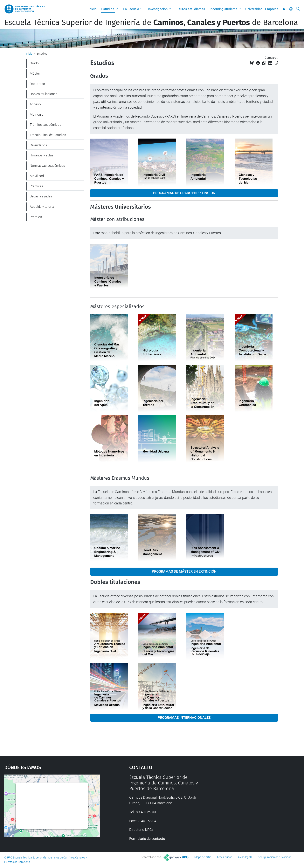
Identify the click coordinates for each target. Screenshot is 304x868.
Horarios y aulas (42, 155)
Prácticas (37, 186)
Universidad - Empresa (262, 9)
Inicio (93, 9)
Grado (34, 63)
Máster (35, 73)
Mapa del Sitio (203, 857)
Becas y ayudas (41, 196)
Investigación (158, 9)
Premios (36, 217)
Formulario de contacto (147, 839)
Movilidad (37, 176)
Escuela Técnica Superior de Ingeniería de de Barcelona (151, 23)
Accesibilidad (225, 857)
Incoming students (224, 9)
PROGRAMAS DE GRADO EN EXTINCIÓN (184, 193)
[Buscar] (298, 9)
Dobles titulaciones (44, 94)
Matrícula (37, 114)
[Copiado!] (276, 63)
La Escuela (131, 9)
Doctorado (37, 84)
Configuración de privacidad (275, 857)
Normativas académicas (47, 166)
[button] (118, 9)
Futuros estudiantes (190, 9)
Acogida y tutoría (42, 207)
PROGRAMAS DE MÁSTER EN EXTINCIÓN (184, 571)
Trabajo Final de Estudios (48, 135)
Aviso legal (244, 857)
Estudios (108, 9)
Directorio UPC (141, 830)
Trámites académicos (45, 125)
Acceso (35, 104)
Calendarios (38, 145)
